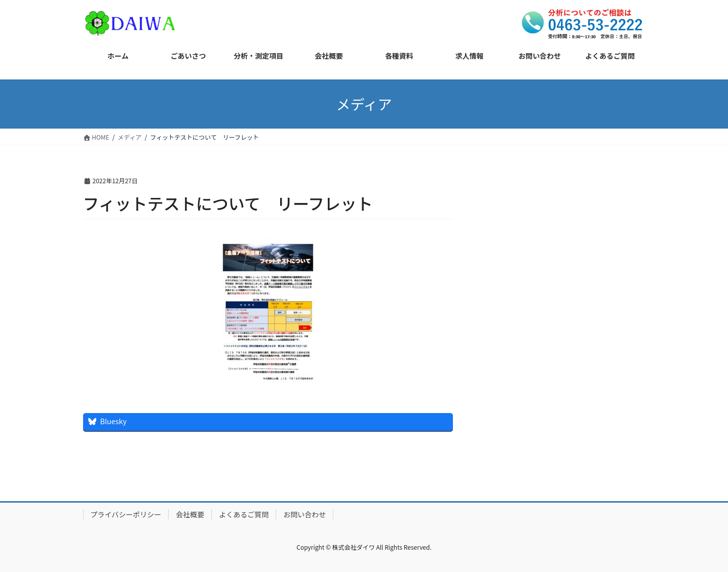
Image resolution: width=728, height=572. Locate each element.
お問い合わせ (304, 514)
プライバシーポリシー (126, 514)
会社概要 (190, 514)
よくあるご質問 (244, 514)
